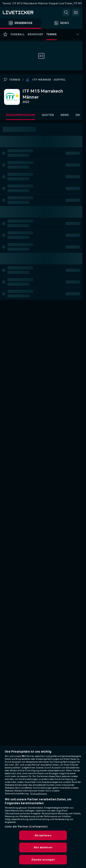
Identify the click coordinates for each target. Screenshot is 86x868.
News (65, 115)
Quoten (48, 115)
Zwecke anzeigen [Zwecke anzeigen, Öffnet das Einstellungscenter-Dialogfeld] (43, 860)
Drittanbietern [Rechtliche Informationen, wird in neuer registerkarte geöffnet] (39, 794)
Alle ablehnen (43, 847)
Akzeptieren (43, 835)
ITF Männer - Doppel (49, 80)
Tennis (15, 80)
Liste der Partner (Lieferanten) (26, 826)
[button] (66, 12)
